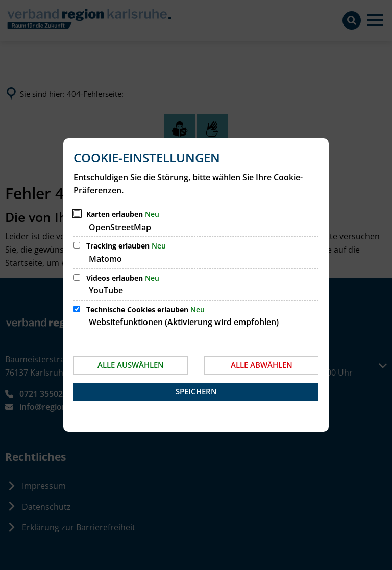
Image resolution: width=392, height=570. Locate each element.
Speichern (196, 391)
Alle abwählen (262, 365)
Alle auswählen (131, 365)
